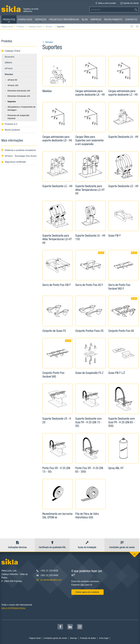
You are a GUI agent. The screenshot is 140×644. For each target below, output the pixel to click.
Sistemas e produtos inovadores (19, 150)
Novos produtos (11, 130)
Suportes (61, 27)
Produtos (9, 21)
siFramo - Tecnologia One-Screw (19, 156)
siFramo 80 (11, 80)
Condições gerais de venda (55, 638)
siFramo (9, 68)
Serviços (41, 21)
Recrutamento (113, 21)
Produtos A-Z (9, 124)
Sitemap (73, 638)
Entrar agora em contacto (87, 592)
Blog (85, 20)
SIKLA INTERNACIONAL (14, 608)
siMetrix (8, 63)
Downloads (25, 20)
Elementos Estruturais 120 (17, 96)
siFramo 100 (11, 85)
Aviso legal (104, 638)
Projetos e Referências (64, 20)
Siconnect (9, 57)
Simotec (51, 27)
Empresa (96, 21)
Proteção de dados (88, 638)
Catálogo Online (36, 27)
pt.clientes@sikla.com (51, 580)
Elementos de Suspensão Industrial (17, 117)
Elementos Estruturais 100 (17, 91)
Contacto (131, 20)
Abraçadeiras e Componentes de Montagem (20, 108)
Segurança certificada (14, 162)
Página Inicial (8, 27)
